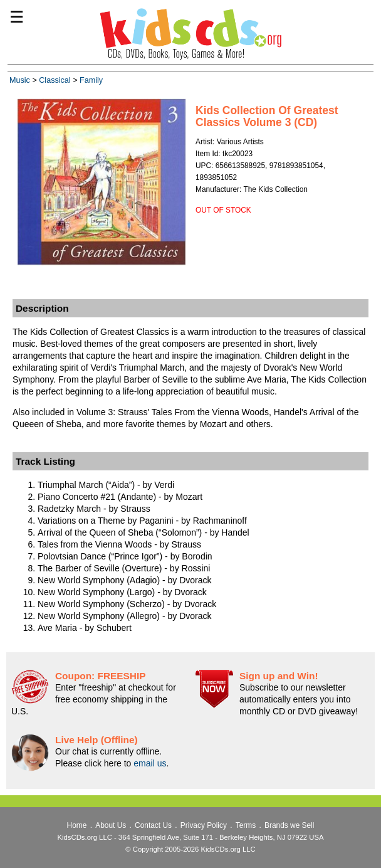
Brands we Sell (289, 825)
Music (20, 80)
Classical (55, 80)
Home (77, 825)
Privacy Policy (204, 825)
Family (91, 80)
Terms (246, 825)
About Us (111, 825)
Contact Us (153, 825)
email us (150, 763)
